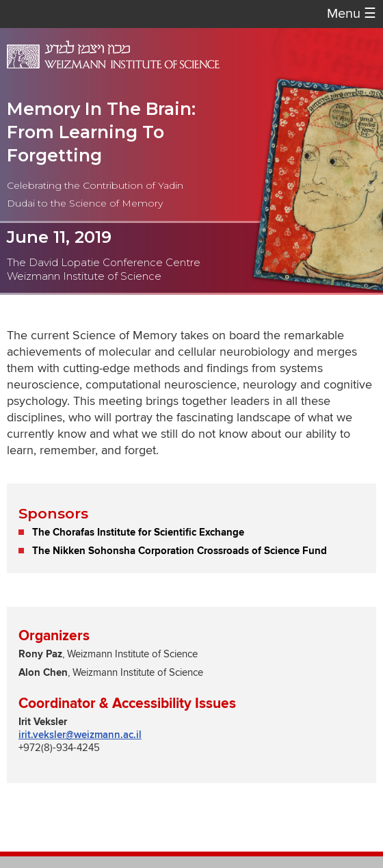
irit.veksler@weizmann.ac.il (80, 735)
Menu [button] (352, 14)
